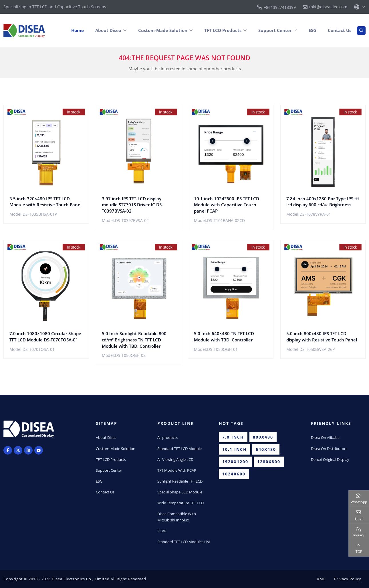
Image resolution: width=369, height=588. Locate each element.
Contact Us (340, 30)
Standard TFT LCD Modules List (184, 542)
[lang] (360, 7)
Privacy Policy (348, 579)
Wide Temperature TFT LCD (180, 503)
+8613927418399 (280, 7)
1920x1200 (235, 462)
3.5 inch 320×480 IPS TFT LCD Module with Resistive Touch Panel (45, 202)
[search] (361, 31)
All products (167, 437)
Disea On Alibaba (325, 437)
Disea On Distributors (329, 449)
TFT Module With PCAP (177, 470)
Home (78, 30)
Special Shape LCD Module (180, 492)
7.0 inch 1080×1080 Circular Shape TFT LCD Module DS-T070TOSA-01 (45, 337)
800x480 (263, 437)
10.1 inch (235, 449)
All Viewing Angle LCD (175, 459)
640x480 (266, 449)
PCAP (162, 531)
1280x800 (269, 462)
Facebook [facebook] (8, 450)
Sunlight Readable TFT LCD (180, 481)
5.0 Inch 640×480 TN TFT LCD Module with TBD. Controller (224, 337)
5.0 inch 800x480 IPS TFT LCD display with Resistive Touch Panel (322, 337)
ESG (313, 30)
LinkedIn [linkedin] (28, 450)
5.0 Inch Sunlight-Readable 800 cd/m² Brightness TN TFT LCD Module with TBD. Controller (134, 340)
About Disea (108, 30)
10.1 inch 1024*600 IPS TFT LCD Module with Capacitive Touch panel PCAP (227, 205)
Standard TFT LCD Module (179, 449)
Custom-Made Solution (163, 30)
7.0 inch (233, 437)
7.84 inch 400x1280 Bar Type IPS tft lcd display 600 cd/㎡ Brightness (323, 202)
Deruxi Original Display (330, 459)
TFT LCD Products (223, 30)
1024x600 (234, 474)
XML (321, 579)
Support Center (275, 30)
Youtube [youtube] (39, 450)
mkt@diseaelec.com (328, 7)
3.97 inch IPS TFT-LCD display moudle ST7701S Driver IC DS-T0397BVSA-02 (132, 205)
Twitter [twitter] (18, 450)
